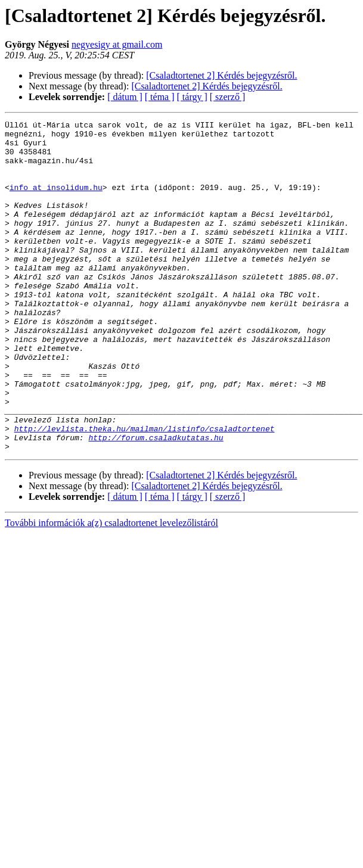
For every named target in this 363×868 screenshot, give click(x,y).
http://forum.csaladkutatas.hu (156, 502)
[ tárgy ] (192, 97)
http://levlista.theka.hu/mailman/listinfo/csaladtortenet (145, 491)
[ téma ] (160, 97)
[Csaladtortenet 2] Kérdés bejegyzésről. (221, 75)
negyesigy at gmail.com (117, 44)
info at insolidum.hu (56, 201)
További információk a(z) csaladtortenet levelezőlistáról (111, 589)
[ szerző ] (228, 97)
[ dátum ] (125, 97)
